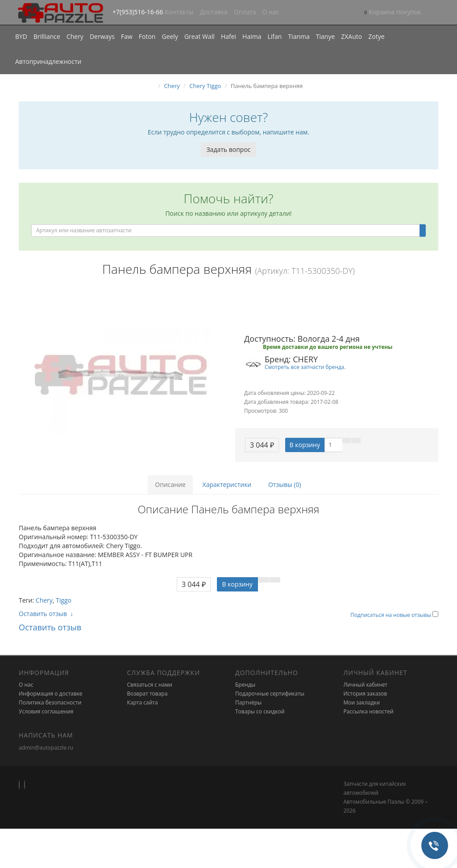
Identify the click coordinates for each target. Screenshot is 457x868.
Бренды (245, 685)
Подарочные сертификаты (270, 694)
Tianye (326, 36)
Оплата (245, 12)
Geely (170, 36)
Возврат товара (147, 694)
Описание (170, 484)
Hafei (228, 36)
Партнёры (248, 702)
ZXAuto (351, 36)
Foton (147, 36)
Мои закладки (362, 702)
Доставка (214, 12)
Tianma (299, 36)
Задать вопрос (228, 149)
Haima (252, 36)
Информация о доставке (51, 694)
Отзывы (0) (285, 484)
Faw (127, 36)
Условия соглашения (46, 711)
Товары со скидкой (260, 711)
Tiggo (64, 600)
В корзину (305, 445)
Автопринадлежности (48, 61)
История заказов (366, 694)
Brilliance (47, 36)
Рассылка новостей (369, 711)
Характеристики (227, 484)
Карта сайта (143, 702)
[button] (393, 13)
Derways (102, 36)
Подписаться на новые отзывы (391, 615)
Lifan (274, 36)
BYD (21, 36)
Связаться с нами (150, 685)
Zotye (376, 36)
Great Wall (199, 36)
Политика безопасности (50, 702)
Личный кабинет (366, 685)
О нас (271, 12)
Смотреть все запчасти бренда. (305, 367)
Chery (75, 36)
